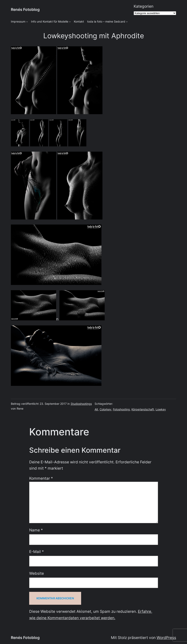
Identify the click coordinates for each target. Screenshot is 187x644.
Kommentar (41, 478)
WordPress (166, 638)
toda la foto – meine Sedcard (106, 21)
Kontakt (79, 21)
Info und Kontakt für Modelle (50, 21)
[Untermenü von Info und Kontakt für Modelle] (70, 22)
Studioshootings (81, 404)
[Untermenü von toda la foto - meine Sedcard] (127, 22)
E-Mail (37, 552)
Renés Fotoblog (25, 9)
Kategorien (144, 6)
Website (37, 573)
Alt (96, 409)
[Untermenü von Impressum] (27, 22)
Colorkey (105, 409)
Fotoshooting (121, 409)
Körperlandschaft (143, 409)
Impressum (18, 21)
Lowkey (161, 409)
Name (36, 530)
